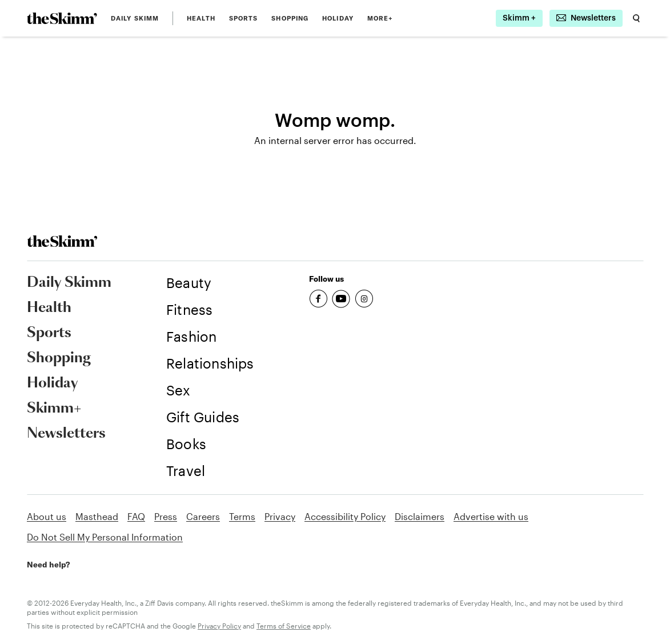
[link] (62, 18)
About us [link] (47, 516)
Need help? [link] (48, 565)
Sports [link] (244, 18)
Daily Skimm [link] (135, 18)
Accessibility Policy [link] (345, 516)
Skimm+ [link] (54, 409)
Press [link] (166, 516)
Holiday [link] (338, 18)
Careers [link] (203, 516)
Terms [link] (242, 516)
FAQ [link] (136, 516)
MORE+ (380, 18)
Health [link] (201, 18)
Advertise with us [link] (491, 516)
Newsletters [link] (66, 434)
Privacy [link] (280, 516)
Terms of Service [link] (284, 626)
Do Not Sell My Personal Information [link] (105, 537)
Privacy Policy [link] (219, 626)
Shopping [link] (290, 18)
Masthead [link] (97, 516)
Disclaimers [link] (420, 516)
